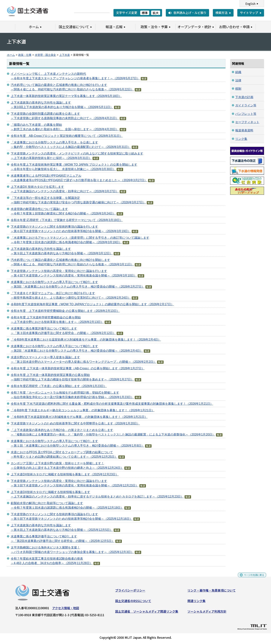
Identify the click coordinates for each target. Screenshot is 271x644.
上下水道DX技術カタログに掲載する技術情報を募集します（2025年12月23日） (65, 474)
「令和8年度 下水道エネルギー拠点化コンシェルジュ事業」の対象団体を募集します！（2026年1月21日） (83, 410)
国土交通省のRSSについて (133, 602)
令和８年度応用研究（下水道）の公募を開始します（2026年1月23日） (59, 386)
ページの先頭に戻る (251, 578)
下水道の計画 (244, 97)
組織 (238, 72)
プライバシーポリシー (130, 592)
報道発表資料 (244, 130)
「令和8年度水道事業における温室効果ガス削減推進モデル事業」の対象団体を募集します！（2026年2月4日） (86, 340)
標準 (145, 13)
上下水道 (65, 55)
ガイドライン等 (246, 105)
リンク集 (241, 139)
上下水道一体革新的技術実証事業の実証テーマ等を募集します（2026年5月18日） (66, 96)
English (250, 4)
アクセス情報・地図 (66, 609)
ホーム (11, 55)
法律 (238, 80)
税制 (238, 89)
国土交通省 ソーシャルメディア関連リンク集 (147, 613)
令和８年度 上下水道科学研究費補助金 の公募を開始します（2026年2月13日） (65, 311)
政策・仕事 (25, 55)
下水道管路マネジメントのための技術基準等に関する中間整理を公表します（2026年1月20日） (75, 423)
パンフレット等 (246, 114)
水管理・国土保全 (45, 55)
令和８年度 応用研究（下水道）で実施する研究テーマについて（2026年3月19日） (67, 220)
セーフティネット (247, 122)
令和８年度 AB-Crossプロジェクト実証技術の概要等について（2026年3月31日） (67, 136)
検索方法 (222, 13)
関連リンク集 (196, 602)
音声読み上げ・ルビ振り (190, 13)
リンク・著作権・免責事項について (212, 592)
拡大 (156, 13)
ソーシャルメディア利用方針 (207, 613)
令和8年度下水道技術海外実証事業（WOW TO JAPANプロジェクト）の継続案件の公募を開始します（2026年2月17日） (92, 304)
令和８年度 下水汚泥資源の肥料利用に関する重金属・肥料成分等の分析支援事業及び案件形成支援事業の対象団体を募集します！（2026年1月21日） (112, 404)
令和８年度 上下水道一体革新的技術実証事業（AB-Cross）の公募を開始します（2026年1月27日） (78, 368)
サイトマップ (249, 13)
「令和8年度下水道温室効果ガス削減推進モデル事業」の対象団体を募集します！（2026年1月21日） (79, 417)
